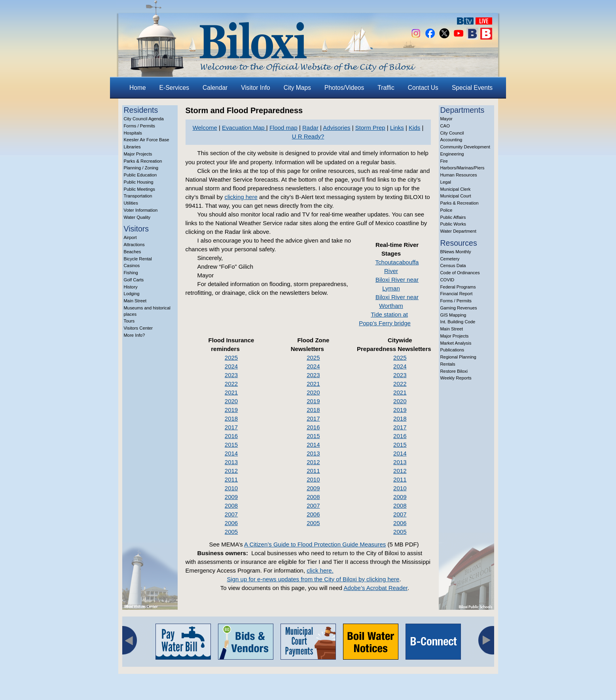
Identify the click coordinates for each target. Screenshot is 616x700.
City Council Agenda (144, 119)
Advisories (336, 128)
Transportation (138, 196)
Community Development (465, 147)
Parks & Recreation (143, 161)
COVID (447, 280)
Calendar (215, 88)
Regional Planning (458, 357)
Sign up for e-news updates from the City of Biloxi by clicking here (313, 579)
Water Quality (137, 217)
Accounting (451, 140)
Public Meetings (139, 189)
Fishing (131, 273)
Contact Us (423, 88)
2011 (231, 479)
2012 (231, 471)
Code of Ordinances (460, 273)
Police (446, 210)
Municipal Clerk (456, 189)
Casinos (132, 266)
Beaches (133, 252)
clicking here (241, 197)
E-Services (174, 88)
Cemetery (450, 259)
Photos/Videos (344, 88)
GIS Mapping (453, 315)
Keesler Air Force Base (147, 140)
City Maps (297, 88)
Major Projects (138, 154)
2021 (231, 392)
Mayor (446, 119)
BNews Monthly (456, 252)
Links (397, 128)
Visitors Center (138, 328)
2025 (231, 358)
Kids (414, 128)
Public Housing (139, 182)
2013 (231, 462)
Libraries (132, 147)
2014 (231, 453)
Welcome (205, 128)
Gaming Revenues (459, 308)
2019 (231, 410)
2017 (231, 427)
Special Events (472, 88)
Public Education (140, 175)
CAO (445, 126)
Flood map (283, 128)
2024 (231, 366)
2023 (231, 375)
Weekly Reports (456, 378)
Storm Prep (370, 128)
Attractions (134, 245)
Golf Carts (134, 280)
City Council (452, 133)
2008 (231, 506)
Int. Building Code (458, 322)
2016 (231, 436)
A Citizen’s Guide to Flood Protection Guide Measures (315, 544)
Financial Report (457, 294)
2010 (231, 488)
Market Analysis (456, 343)
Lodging (132, 294)
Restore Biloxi (454, 371)
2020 (231, 401)
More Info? (135, 335)
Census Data (453, 266)
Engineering (452, 154)
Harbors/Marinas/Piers (462, 168)
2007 (231, 514)
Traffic (386, 88)
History (131, 287)
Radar (310, 128)
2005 (231, 532)
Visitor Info (255, 88)
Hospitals (133, 133)
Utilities (131, 203)
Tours (129, 321)
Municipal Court (456, 196)
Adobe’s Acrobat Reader (376, 588)
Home (138, 88)
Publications (452, 350)
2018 (231, 418)
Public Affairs (453, 217)
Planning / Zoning (141, 168)
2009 (231, 497)
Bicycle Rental (138, 259)
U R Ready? (308, 136)
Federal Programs (458, 287)
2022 (231, 384)
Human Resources (459, 175)
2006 (231, 523)
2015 (231, 445)
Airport (130, 237)
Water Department (459, 231)
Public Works (453, 224)
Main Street (135, 301)
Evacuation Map (244, 128)
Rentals (448, 364)
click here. (320, 570)
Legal (446, 182)
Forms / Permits (139, 126)
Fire (444, 161)
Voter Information (141, 210)
